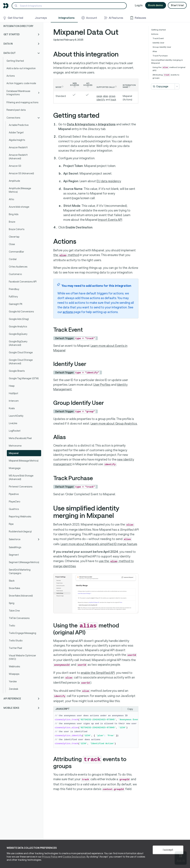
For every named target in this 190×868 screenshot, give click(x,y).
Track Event (158, 38)
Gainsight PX (16, 304)
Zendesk (13, 689)
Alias (155, 51)
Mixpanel (14, 453)
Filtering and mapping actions (22, 102)
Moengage (15, 468)
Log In (139, 5)
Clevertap (14, 237)
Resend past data (16, 110)
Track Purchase (160, 56)
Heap (12, 386)
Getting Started (15, 61)
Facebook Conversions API (23, 282)
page (99, 96)
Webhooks (14, 666)
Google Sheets (17, 371)
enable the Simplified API (98, 673)
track (113, 100)
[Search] (69, 6)
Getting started (158, 30)
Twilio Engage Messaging (22, 633)
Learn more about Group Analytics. (114, 423)
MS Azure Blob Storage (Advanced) (21, 477)
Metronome (15, 446)
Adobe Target (16, 132)
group (112, 96)
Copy (130, 709)
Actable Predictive (19, 125)
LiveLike (13, 423)
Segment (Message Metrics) (24, 562)
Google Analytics (18, 326)
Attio (11, 199)
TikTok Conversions (19, 618)
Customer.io (15, 274)
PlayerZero (14, 501)
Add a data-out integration (21, 68)
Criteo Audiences (18, 267)
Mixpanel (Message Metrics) (24, 461)
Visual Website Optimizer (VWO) (22, 657)
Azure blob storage (19, 207)
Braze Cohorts (17, 229)
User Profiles (102, 385)
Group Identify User (162, 47)
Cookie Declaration (74, 857)
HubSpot (13, 393)
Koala (12, 408)
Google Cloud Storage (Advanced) (21, 362)
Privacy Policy (50, 857)
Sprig (12, 603)
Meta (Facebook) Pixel (20, 438)
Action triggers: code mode (21, 83)
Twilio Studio (16, 640)
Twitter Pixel (15, 648)
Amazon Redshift (18, 147)
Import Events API (110, 220)
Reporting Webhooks (20, 516)
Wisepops (14, 674)
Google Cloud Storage (21, 352)
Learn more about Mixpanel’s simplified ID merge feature (99, 544)
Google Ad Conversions (21, 311)
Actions (11, 76)
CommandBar (16, 252)
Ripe (11, 524)
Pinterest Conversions (21, 487)
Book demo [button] (156, 5)
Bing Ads (14, 214)
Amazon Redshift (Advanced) (18, 157)
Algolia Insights (17, 140)
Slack (12, 581)
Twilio (12, 626)
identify (101, 100)
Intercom (14, 401)
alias (105, 96)
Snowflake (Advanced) (21, 596)
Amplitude (14, 181)
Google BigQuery (18, 334)
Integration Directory (18, 26)
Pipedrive (14, 494)
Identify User (158, 43)
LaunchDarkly (16, 416)
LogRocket (15, 431)
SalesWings (15, 547)
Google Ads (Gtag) (19, 319)
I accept (168, 850)
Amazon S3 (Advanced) (21, 173)
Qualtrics (14, 509)
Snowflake (14, 588)
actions (68, 312)
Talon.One (14, 611)
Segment (14, 555)
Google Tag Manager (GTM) (24, 378)
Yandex (13, 681)
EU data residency (109, 181)
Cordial (13, 259)
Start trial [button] (177, 5)
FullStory (13, 297)
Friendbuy (14, 289)
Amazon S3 (15, 166)
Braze (12, 222)
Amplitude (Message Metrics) (20, 190)
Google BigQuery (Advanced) (18, 343)
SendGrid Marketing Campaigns (20, 571)
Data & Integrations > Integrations (91, 124)
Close (12, 244)
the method (66, 255)
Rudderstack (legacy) (20, 531)
